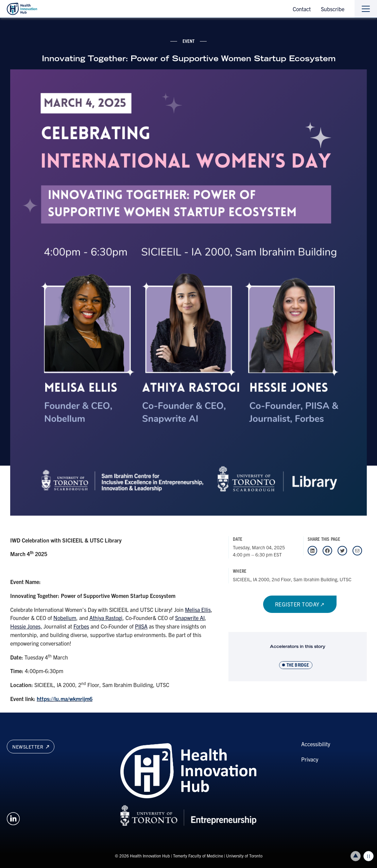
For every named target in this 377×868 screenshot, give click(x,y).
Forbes (81, 626)
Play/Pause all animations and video (369, 856)
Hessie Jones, (26, 626)
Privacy (310, 759)
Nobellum (65, 618)
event (189, 41)
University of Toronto (244, 856)
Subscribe (333, 9)
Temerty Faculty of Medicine (198, 856)
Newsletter (31, 747)
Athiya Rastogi (106, 618)
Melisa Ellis (198, 610)
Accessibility (316, 744)
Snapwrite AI (190, 618)
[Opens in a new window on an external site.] (13, 818)
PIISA (141, 626)
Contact (302, 9)
